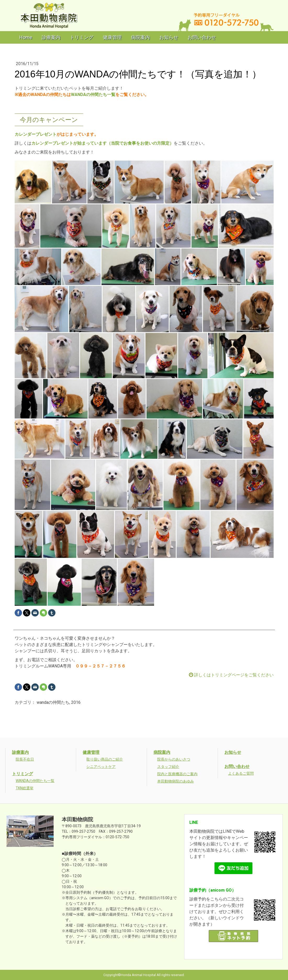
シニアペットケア (101, 767)
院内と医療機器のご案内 (177, 774)
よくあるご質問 (241, 773)
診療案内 (51, 37)
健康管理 (112, 37)
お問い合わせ (202, 37)
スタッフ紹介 (168, 767)
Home (26, 37)
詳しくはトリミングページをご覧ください (234, 675)
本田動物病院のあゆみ (176, 781)
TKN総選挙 (25, 788)
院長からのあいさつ (174, 759)
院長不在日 (25, 759)
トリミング (82, 37)
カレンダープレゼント (36, 134)
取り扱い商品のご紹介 (105, 759)
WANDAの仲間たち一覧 (93, 95)
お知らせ (169, 37)
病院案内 (140, 37)
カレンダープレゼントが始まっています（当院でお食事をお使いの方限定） (103, 143)
